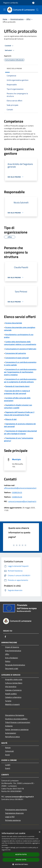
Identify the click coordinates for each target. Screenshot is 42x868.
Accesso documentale (14, 323)
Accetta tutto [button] (21, 854)
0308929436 (17, 497)
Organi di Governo (12, 647)
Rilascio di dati (11, 419)
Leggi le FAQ (10, 817)
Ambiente (9, 726)
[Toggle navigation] (4, 10)
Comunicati (9, 751)
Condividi (9, 46)
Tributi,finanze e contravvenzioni (18, 722)
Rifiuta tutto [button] (21, 860)
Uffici (28, 19)
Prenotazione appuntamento (16, 810)
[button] (21, 864)
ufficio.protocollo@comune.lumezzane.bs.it (20, 488)
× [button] (39, 832)
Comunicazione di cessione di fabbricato (21, 349)
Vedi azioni (10, 50)
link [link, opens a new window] (9, 850)
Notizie (8, 748)
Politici (8, 661)
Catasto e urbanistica (13, 697)
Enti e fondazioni (12, 658)
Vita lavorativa (11, 687)
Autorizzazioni (11, 733)
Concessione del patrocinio (16, 353)
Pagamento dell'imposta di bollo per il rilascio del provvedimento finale (19, 413)
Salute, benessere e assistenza (17, 729)
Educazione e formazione (15, 715)
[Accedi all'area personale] (33, 3)
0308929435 (17, 492)
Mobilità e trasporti (12, 704)
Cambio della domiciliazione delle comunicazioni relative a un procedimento (20, 343)
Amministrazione (17, 19)
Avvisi (7, 755)
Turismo (8, 701)
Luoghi (8, 765)
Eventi (8, 768)
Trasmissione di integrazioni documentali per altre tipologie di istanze (20, 432)
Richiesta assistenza (13, 820)
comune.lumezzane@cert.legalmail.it (22, 501)
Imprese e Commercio (13, 690)
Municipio (16, 459)
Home (5, 19)
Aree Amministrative (13, 651)
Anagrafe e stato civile (14, 679)
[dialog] (21, 849)
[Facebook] (5, 637)
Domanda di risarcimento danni (17, 386)
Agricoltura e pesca (12, 737)
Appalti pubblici (11, 694)
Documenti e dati (12, 668)
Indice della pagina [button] (14, 68)
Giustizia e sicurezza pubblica (16, 719)
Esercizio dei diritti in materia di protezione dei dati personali (17, 392)
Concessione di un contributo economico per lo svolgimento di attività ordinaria (20, 380)
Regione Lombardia (11, 3)
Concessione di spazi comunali (17, 358)
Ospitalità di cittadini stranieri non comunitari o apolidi (18, 406)
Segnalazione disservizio (14, 813)
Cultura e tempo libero (14, 683)
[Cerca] (37, 10)
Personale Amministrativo (15, 665)
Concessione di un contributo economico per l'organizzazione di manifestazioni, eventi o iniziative (20, 372)
